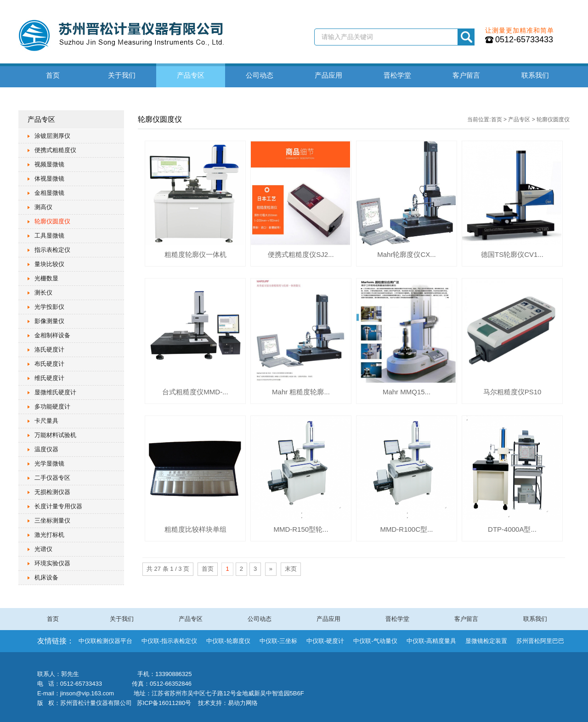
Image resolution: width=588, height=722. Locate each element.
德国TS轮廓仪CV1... (512, 254)
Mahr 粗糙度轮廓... (301, 392)
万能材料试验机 (55, 435)
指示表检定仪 (52, 250)
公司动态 (260, 75)
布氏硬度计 (49, 364)
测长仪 (43, 293)
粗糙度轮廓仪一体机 (195, 254)
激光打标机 (49, 535)
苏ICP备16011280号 (164, 703)
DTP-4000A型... (512, 529)
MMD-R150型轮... (301, 529)
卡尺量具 (46, 421)
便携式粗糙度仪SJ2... (301, 254)
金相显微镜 (49, 193)
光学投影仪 (49, 307)
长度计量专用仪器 (58, 506)
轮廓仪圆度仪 (52, 221)
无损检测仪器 (52, 492)
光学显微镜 (49, 463)
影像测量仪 (49, 321)
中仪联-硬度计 (325, 641)
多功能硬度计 (52, 406)
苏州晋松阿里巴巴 (540, 641)
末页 (291, 569)
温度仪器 (46, 449)
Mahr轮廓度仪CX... (407, 254)
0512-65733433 (524, 40)
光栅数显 (46, 278)
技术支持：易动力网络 (228, 703)
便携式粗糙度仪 (55, 150)
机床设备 (46, 577)
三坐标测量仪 (52, 520)
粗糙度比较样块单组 (195, 529)
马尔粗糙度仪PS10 (512, 392)
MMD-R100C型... (406, 529)
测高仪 (43, 207)
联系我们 (535, 75)
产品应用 (328, 75)
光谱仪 (43, 549)
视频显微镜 (49, 164)
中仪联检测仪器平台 (105, 641)
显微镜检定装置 (486, 641)
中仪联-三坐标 (278, 641)
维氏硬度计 (49, 378)
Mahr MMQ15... (407, 392)
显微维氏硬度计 (55, 392)
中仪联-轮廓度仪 (228, 641)
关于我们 (122, 75)
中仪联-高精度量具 (431, 641)
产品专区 (191, 75)
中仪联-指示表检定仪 (169, 641)
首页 (53, 75)
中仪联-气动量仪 (375, 641)
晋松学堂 (397, 75)
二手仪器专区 (52, 478)
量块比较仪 (49, 264)
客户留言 (466, 75)
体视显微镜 (49, 179)
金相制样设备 (52, 335)
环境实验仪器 (52, 563)
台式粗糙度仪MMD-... (195, 392)
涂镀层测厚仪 (52, 136)
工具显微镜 (49, 236)
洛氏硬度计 (49, 350)
